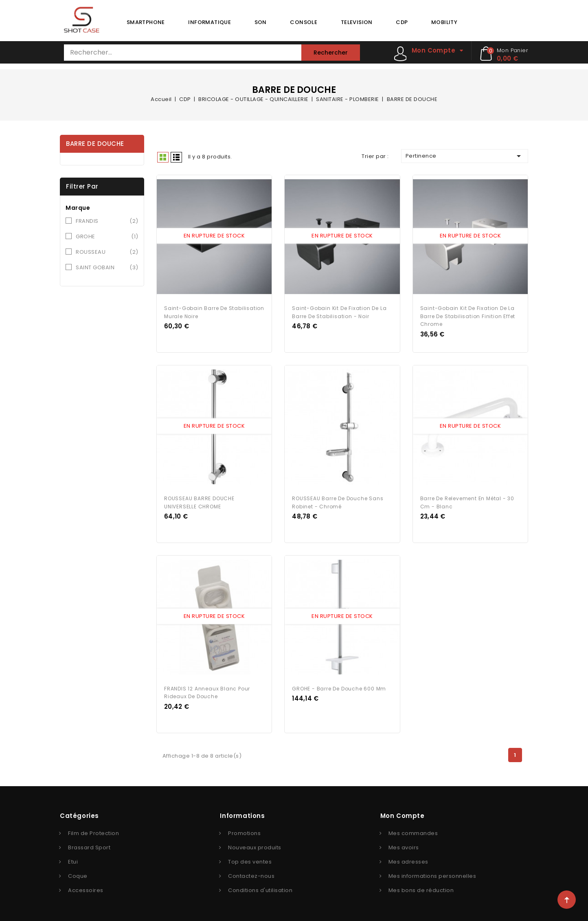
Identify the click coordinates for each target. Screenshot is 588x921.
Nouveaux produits (255, 845)
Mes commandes (413, 831)
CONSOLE (304, 22)
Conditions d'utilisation (260, 888)
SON (261, 22)
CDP (402, 22)
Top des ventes (250, 860)
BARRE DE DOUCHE (95, 144)
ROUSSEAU (107, 252)
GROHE (107, 237)
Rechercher (331, 53)
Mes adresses (408, 860)
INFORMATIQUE (210, 22)
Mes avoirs (404, 845)
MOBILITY (444, 22)
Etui (73, 860)
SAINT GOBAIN (107, 268)
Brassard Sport (89, 845)
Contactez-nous (251, 874)
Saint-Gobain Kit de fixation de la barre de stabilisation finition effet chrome (468, 315)
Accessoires (86, 888)
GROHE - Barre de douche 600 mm (339, 687)
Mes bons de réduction (421, 888)
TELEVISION (357, 22)
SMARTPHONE (146, 22)
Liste (176, 157)
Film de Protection (93, 831)
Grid (163, 157)
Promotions (244, 831)
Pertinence (465, 156)
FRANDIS (107, 221)
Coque (78, 874)
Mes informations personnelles (432, 874)
